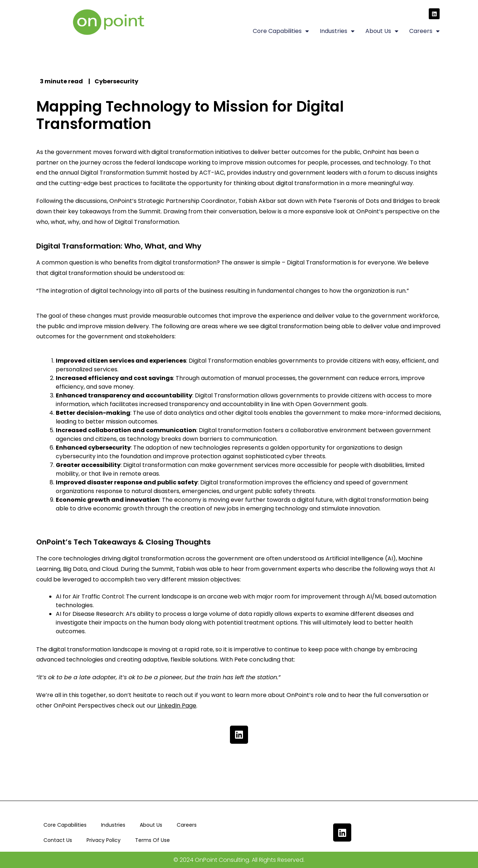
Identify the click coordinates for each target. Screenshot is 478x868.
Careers (424, 31)
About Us (382, 31)
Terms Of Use (152, 840)
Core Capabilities (281, 31)
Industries (337, 31)
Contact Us (58, 840)
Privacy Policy (104, 840)
